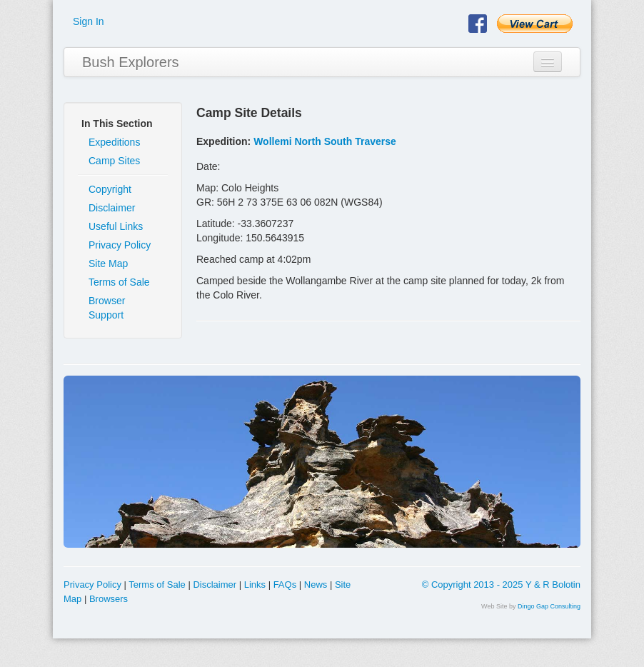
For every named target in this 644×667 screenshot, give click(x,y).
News (316, 585)
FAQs (285, 585)
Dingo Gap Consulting (549, 606)
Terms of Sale (119, 282)
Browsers (109, 599)
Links (255, 585)
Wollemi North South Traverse (325, 141)
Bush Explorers (131, 62)
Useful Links (116, 226)
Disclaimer (112, 208)
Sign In (89, 21)
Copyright (110, 189)
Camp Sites (114, 161)
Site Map (108, 264)
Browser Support (107, 308)
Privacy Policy (120, 245)
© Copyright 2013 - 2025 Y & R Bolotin (501, 585)
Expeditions (114, 142)
